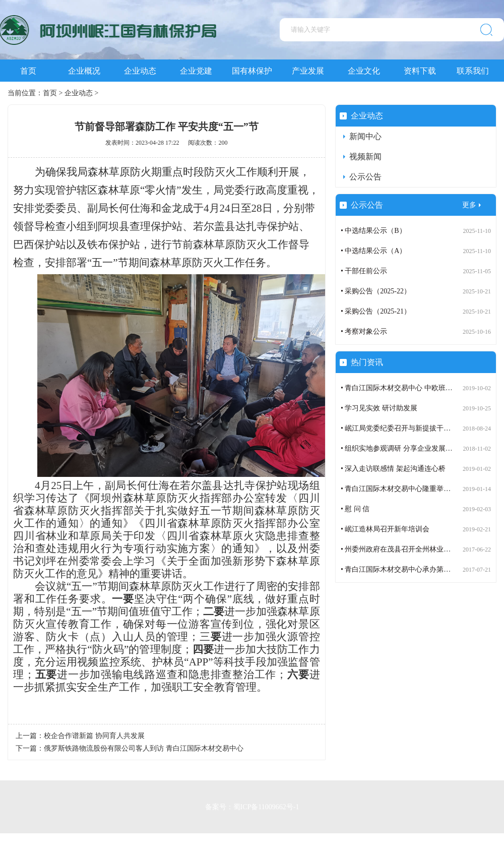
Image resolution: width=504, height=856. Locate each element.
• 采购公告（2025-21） (376, 311)
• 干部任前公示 (364, 271)
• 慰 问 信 (355, 509)
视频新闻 (365, 157)
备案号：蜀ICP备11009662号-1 (252, 805)
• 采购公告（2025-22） (376, 291)
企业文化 (364, 71)
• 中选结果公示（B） (373, 231)
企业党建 (196, 71)
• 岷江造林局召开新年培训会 (385, 529)
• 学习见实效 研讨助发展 (379, 408)
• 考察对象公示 (364, 331)
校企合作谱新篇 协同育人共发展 (94, 736)
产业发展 (308, 71)
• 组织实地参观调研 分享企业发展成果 (400, 448)
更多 (469, 205)
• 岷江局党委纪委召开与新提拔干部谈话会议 (410, 428)
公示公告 (365, 177)
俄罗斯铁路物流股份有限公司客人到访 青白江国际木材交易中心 (144, 748)
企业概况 (84, 71)
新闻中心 (365, 136)
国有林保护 (252, 71)
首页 (28, 71)
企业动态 (140, 71)
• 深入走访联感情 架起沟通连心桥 (393, 469)
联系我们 (473, 71)
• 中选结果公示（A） (374, 251)
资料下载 (420, 71)
